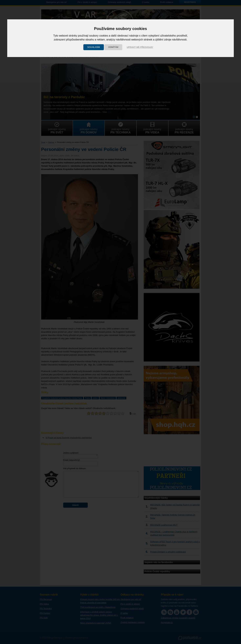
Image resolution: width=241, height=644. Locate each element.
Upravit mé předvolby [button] (140, 47)
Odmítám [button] (113, 47)
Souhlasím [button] (94, 47)
